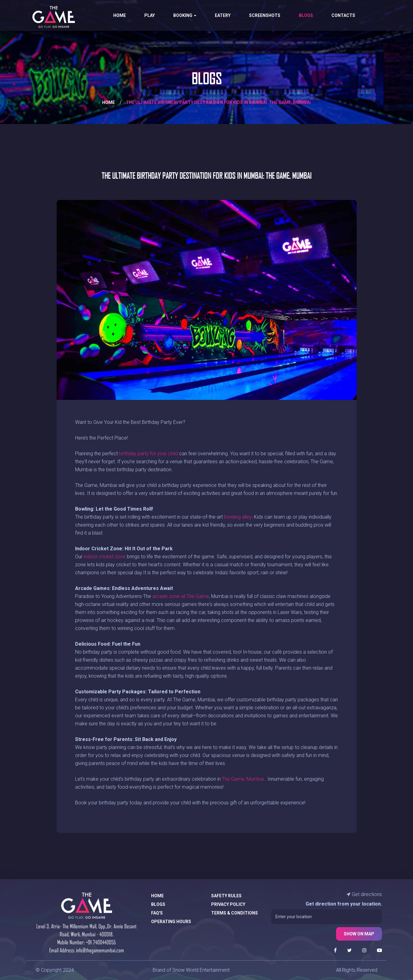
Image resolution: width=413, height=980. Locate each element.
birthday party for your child (148, 454)
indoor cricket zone (105, 557)
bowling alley (238, 517)
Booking (185, 15)
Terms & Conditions (235, 913)
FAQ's (157, 913)
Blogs (306, 15)
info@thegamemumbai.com (100, 950)
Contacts (343, 15)
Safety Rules (226, 896)
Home (120, 15)
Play (150, 15)
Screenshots (265, 15)
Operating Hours (171, 922)
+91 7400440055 (101, 942)
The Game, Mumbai (243, 779)
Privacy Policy (228, 904)
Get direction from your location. (344, 904)
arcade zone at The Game (181, 596)
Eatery (223, 15)
